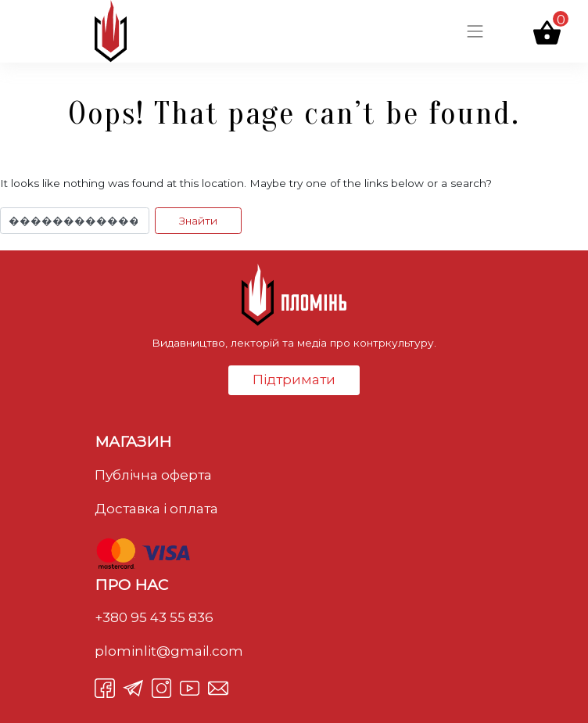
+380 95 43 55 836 (154, 617)
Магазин (133, 442)
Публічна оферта (153, 475)
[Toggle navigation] (475, 31)
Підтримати (294, 379)
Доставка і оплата (156, 509)
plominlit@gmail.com (169, 651)
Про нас (131, 585)
